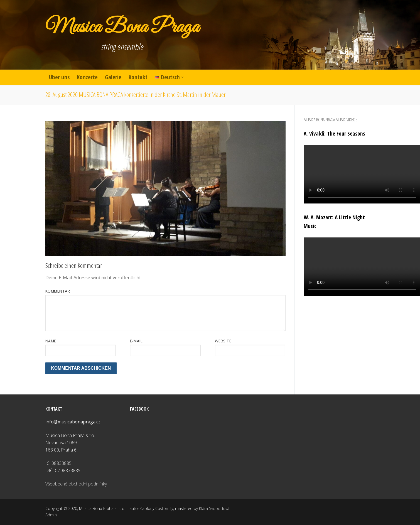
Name (51, 341)
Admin (51, 515)
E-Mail (136, 341)
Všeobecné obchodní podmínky (76, 484)
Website (223, 341)
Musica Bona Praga (122, 28)
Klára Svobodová (214, 508)
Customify (164, 508)
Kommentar (58, 291)
